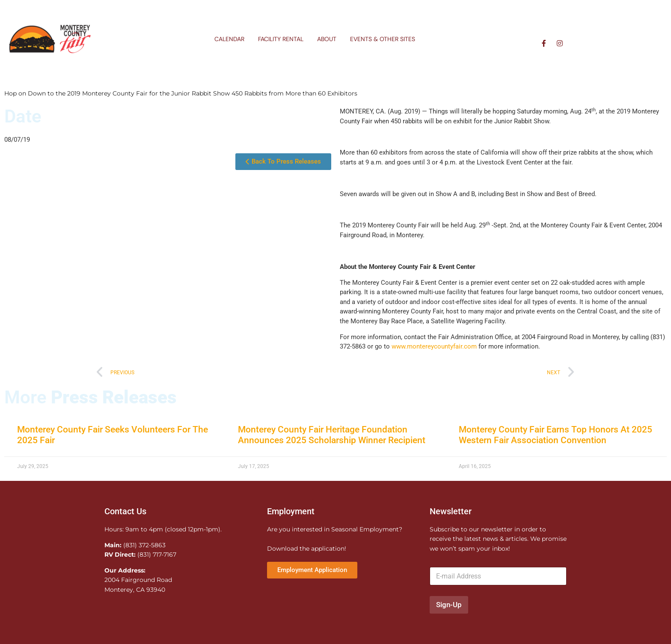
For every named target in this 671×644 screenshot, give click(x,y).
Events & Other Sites (383, 39)
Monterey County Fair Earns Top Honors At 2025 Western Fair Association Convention (555, 435)
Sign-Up (449, 605)
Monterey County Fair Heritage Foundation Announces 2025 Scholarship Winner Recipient (332, 435)
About (327, 39)
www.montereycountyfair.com (435, 346)
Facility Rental (281, 39)
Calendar (229, 39)
